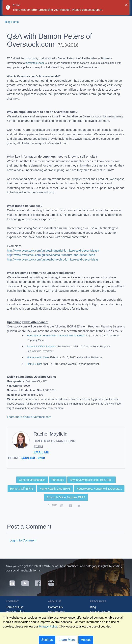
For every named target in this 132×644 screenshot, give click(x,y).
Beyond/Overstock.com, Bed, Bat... (92, 480)
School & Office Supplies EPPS (66, 497)
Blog (93, 607)
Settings (47, 640)
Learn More (67, 640)
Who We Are (56, 612)
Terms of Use (15, 607)
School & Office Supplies (41, 346)
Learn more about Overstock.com (29, 417)
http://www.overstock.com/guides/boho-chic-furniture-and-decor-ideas (53, 259)
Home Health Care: (38, 357)
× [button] (126, 5)
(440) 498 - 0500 (33, 458)
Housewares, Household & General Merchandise (55, 336)
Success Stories (101, 612)
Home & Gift (34, 364)
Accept (86, 640)
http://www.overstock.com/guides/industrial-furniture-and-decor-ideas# (53, 250)
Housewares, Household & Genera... (99, 489)
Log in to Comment (23, 540)
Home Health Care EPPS (55, 489)
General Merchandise (32, 480)
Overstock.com (35, 63)
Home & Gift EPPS (22, 489)
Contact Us (55, 607)
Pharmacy (58, 480)
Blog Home (12, 22)
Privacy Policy (15, 612)
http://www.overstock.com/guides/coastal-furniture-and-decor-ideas (51, 255)
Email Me (41, 452)
